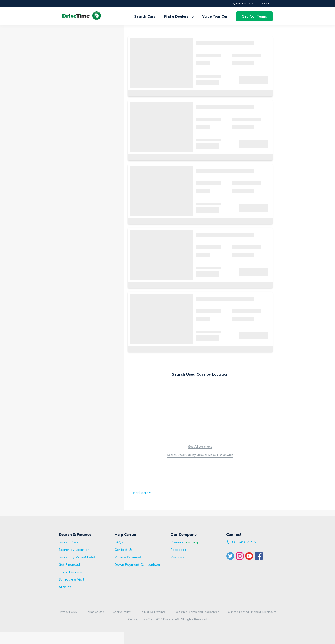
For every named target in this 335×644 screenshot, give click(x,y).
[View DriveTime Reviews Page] (177, 557)
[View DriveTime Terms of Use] (95, 612)
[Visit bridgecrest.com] (128, 557)
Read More (141, 493)
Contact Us (267, 4)
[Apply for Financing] (69, 564)
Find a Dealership (179, 16)
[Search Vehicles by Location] (200, 447)
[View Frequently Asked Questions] (119, 542)
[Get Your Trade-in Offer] (215, 16)
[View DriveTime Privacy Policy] (68, 612)
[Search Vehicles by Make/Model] (200, 455)
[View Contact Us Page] (123, 550)
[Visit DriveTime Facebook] (259, 556)
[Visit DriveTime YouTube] (250, 556)
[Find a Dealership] (73, 572)
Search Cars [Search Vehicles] (145, 16)
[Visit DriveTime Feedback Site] (178, 550)
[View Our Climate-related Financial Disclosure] (252, 612)
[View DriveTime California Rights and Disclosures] (197, 612)
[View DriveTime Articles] (65, 587)
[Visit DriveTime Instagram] (240, 556)
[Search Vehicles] (68, 542)
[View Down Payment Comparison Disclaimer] (137, 564)
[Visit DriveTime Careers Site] (177, 542)
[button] (254, 16)
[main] (167, 271)
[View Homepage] (82, 16)
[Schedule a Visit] (71, 579)
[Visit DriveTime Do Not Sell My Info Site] (153, 612)
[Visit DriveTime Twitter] (231, 556)
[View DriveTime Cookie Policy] (122, 612)
